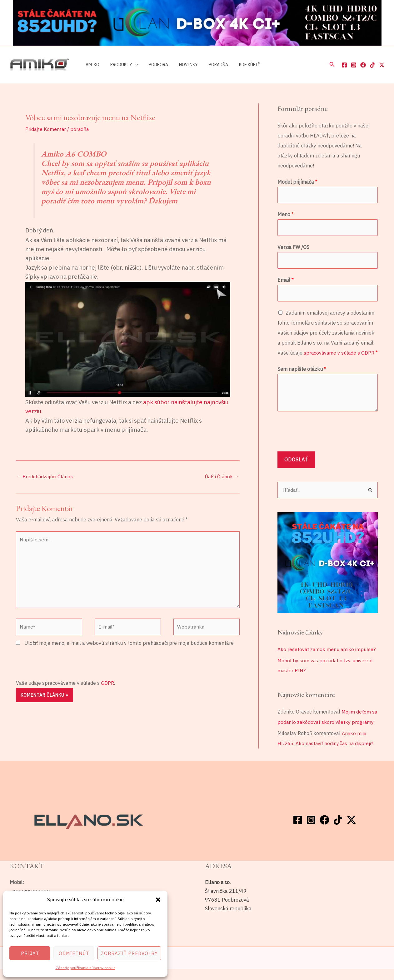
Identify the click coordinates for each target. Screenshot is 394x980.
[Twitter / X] (382, 65)
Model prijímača (297, 182)
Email (286, 281)
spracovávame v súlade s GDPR (340, 354)
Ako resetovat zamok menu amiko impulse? (327, 661)
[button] (158, 900)
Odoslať (296, 471)
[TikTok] (372, 65)
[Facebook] (344, 65)
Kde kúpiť (238, 65)
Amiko (92, 65)
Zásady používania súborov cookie (85, 968)
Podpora (153, 65)
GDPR (107, 685)
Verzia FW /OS (293, 248)
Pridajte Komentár (46, 129)
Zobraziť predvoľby (129, 953)
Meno (286, 215)
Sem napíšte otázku (302, 381)
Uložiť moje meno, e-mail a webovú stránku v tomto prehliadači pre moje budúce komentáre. (130, 645)
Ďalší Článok (222, 477)
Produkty (121, 65)
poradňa (80, 129)
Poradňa (209, 65)
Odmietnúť (74, 953)
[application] (132, 65)
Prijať (30, 953)
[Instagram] (354, 65)
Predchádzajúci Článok (45, 477)
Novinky (181, 65)
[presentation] (63, 665)
